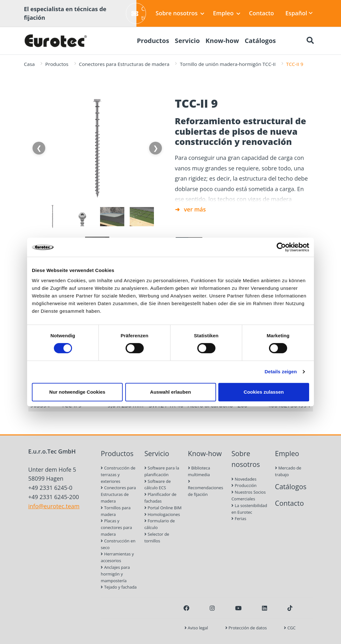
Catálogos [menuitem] (260, 41)
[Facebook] (186, 608)
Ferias (239, 519)
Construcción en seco (118, 544)
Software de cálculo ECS (158, 485)
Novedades (244, 479)
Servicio (157, 453)
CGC (290, 628)
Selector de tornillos (157, 537)
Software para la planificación (162, 471)
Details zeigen (281, 372)
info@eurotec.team (54, 506)
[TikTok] (290, 608)
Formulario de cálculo (160, 524)
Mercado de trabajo (288, 471)
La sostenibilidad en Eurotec (249, 509)
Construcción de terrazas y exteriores (118, 475)
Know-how (205, 453)
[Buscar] (310, 41)
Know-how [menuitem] (222, 41)
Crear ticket (139, 13)
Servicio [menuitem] (187, 41)
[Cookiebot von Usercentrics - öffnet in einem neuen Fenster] (281, 247)
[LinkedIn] (265, 608)
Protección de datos (246, 628)
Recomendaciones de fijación (206, 488)
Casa (29, 64)
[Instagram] (212, 608)
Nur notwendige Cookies (77, 392)
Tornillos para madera (116, 511)
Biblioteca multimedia (199, 471)
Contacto (261, 13)
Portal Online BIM (163, 508)
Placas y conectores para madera (116, 527)
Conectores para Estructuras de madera (124, 64)
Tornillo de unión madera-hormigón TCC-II (228, 64)
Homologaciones (162, 514)
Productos (57, 64)
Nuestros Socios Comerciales (248, 495)
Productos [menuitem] (153, 41)
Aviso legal (196, 628)
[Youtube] (238, 608)
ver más (195, 209)
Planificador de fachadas (160, 498)
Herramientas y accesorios (117, 557)
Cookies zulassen (264, 392)
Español (299, 13)
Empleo (227, 13)
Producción (244, 485)
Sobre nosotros (180, 13)
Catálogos (291, 487)
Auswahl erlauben (170, 392)
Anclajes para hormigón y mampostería (115, 574)
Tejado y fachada (119, 587)
